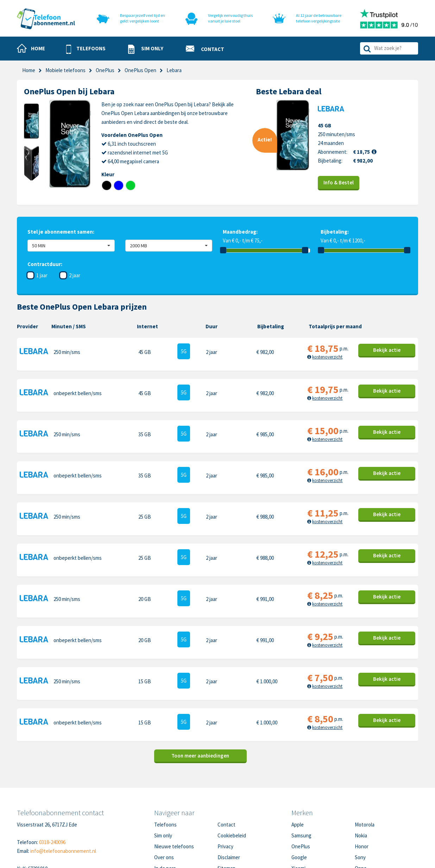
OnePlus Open (140, 70)
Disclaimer (229, 809)
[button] (86, 49)
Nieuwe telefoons (174, 798)
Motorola (365, 776)
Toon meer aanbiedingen (200, 707)
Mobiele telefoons (65, 70)
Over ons (164, 809)
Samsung (301, 787)
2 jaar (75, 275)
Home (29, 70)
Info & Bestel (339, 182)
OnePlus (105, 70)
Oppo (361, 820)
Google (299, 809)
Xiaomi (298, 820)
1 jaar (42, 275)
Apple (298, 776)
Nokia (361, 787)
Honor (362, 798)
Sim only (163, 787)
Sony (360, 809)
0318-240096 (52, 794)
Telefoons (165, 776)
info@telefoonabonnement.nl (63, 802)
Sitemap (226, 820)
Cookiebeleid (232, 787)
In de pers (165, 820)
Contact (226, 776)
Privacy (225, 798)
